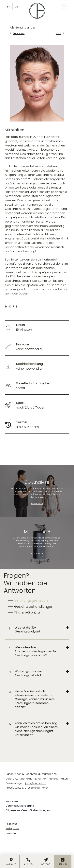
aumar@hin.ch (47, 774)
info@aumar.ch (58, 779)
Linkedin (11, 833)
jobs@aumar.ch (35, 783)
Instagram (12, 828)
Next (59, 33)
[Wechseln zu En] (9, 6)
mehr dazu (37, 504)
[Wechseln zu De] (16, 6)
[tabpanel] (37, 681)
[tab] (28, 601)
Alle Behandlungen (23, 28)
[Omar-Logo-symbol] (37, 4)
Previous (19, 33)
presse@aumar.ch (37, 788)
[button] (39, 630)
